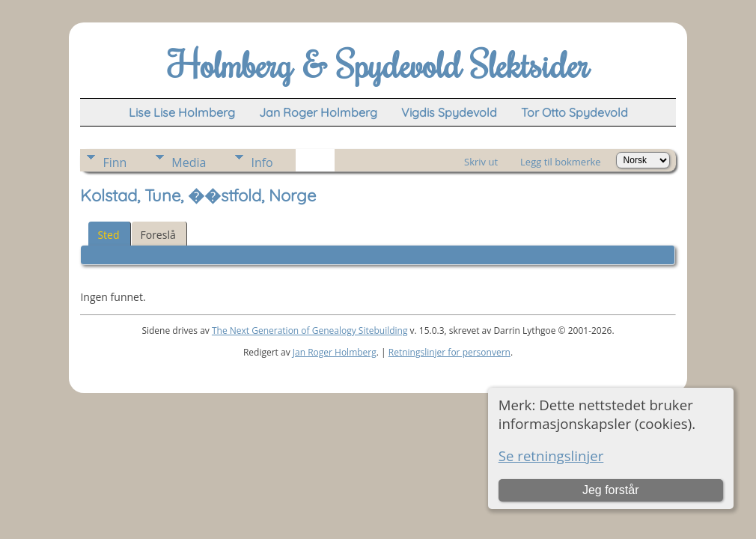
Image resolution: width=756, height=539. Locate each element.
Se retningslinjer (551, 456)
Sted (108, 235)
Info (262, 162)
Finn (115, 162)
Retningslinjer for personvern (449, 352)
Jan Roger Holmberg (335, 352)
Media (189, 162)
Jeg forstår (611, 490)
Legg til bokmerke (561, 162)
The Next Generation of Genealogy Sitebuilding (310, 331)
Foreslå (158, 235)
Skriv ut (481, 162)
